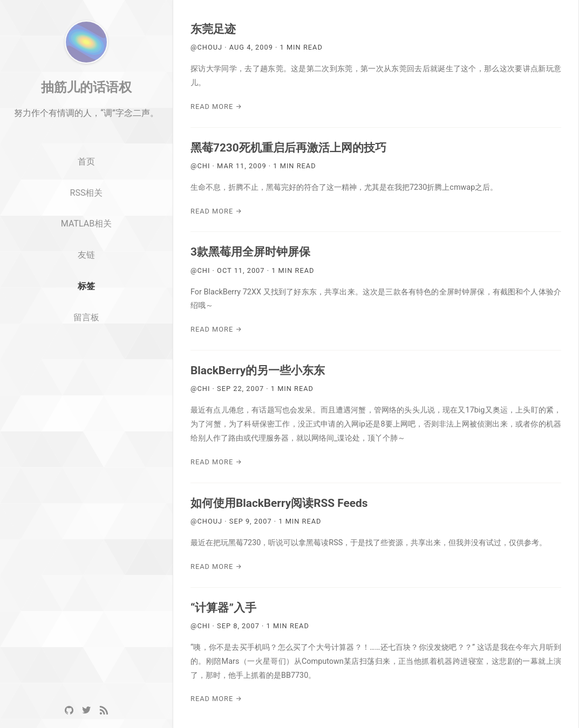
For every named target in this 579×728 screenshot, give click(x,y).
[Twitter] (86, 710)
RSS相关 (87, 236)
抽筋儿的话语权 (86, 131)
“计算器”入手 (223, 608)
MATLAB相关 (86, 268)
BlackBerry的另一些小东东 (258, 370)
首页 (86, 206)
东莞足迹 (213, 29)
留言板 (86, 362)
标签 (86, 330)
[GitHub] (69, 710)
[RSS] (104, 710)
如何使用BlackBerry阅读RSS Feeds (279, 503)
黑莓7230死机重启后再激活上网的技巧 (288, 148)
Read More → (216, 107)
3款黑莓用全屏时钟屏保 (250, 252)
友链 (86, 299)
